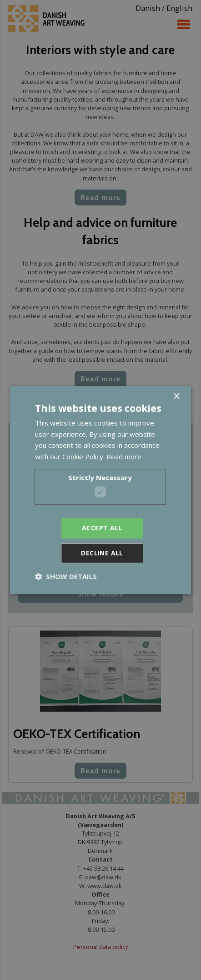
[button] (66, 576)
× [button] (176, 397)
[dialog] (100, 490)
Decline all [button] (102, 553)
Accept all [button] (102, 528)
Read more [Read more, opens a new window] (124, 457)
